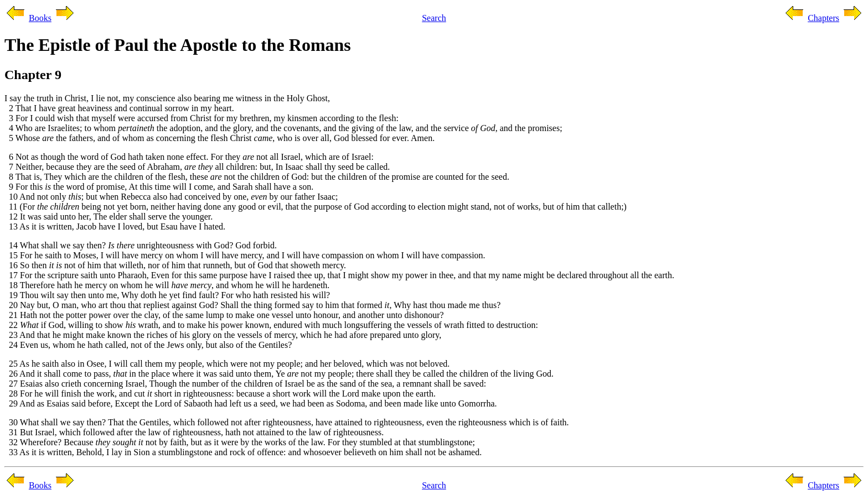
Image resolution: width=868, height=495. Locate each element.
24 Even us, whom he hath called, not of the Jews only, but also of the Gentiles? (148, 345)
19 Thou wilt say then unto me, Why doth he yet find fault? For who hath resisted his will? (167, 295)
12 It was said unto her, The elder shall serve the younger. (108, 217)
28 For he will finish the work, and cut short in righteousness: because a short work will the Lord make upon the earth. (220, 394)
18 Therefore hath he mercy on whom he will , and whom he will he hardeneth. (167, 285)
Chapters (823, 18)
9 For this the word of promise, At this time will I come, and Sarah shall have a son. (159, 187)
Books (40, 18)
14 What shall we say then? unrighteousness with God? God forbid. (141, 245)
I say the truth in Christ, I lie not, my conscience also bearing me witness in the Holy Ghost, (167, 98)
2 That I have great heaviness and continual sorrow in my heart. (119, 108)
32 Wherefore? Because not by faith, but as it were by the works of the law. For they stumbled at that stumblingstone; (240, 442)
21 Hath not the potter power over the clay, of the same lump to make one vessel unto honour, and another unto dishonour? (224, 315)
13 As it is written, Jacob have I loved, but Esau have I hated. (115, 226)
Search (434, 18)
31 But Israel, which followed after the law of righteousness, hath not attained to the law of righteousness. (194, 432)
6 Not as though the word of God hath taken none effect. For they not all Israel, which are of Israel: (189, 157)
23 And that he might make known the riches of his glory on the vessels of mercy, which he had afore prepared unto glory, (223, 335)
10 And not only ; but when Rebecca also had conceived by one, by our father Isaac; (171, 197)
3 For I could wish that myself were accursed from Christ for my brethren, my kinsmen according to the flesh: (201, 118)
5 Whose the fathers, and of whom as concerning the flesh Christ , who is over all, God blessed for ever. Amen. (219, 138)
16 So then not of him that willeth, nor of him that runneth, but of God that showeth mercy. (175, 265)
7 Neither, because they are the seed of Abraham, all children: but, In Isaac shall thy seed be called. (197, 167)
